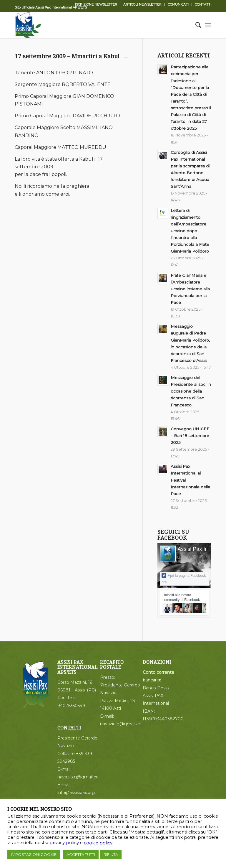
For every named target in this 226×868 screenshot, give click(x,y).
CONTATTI (203, 4)
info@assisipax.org (76, 793)
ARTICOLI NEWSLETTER (142, 4)
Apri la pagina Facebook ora (184, 579)
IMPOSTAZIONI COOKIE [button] (34, 854)
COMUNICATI (178, 4)
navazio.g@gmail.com (80, 777)
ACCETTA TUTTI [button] (81, 854)
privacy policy (64, 843)
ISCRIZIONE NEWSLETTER (96, 4)
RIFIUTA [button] (111, 854)
